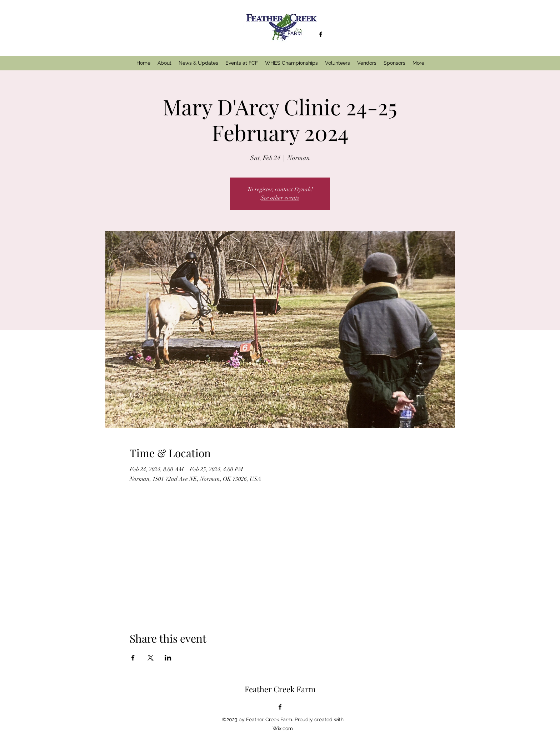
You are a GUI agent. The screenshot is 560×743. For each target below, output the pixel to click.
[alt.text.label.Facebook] (321, 34)
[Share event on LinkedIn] (168, 658)
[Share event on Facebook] (133, 658)
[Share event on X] (151, 658)
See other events (280, 198)
